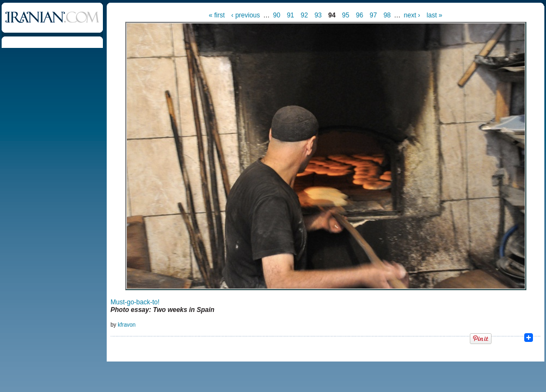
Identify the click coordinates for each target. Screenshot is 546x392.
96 (360, 15)
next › (412, 15)
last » (435, 15)
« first (217, 15)
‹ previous (246, 15)
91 (290, 15)
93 (318, 15)
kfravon (127, 325)
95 (345, 15)
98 (387, 15)
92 (304, 15)
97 (373, 15)
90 (277, 15)
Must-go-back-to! (135, 302)
